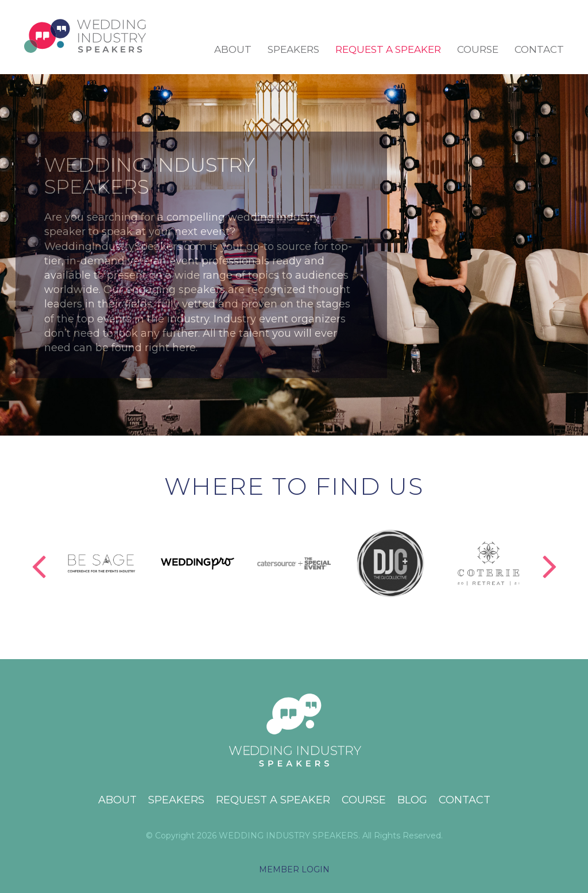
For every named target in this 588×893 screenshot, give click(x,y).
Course (478, 49)
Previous (38, 554)
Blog (412, 800)
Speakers (293, 49)
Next (550, 554)
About (233, 49)
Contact (539, 49)
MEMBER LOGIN (294, 869)
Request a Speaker (388, 49)
